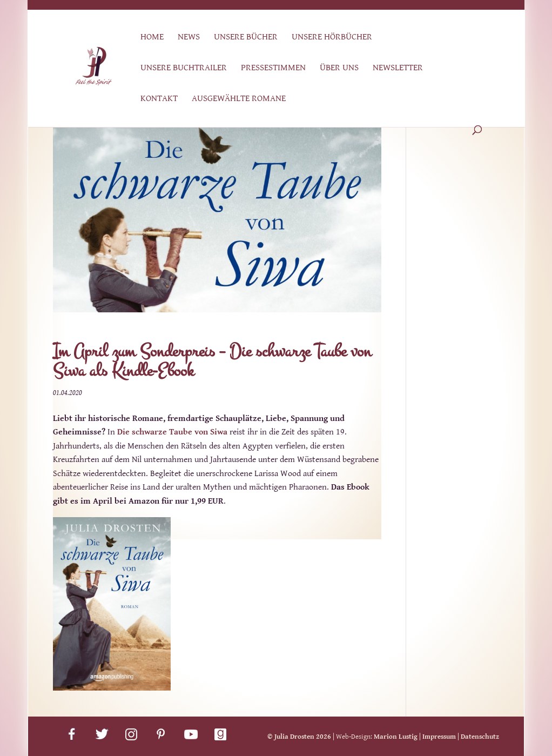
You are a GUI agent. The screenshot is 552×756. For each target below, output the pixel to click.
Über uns (339, 68)
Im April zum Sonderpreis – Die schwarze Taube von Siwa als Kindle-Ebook (212, 361)
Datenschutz (480, 737)
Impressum (439, 737)
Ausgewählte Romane (239, 99)
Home (152, 38)
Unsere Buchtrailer (184, 68)
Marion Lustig (396, 737)
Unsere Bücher (246, 38)
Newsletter (398, 68)
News (189, 38)
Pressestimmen (273, 68)
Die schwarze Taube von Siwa (172, 432)
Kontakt (159, 99)
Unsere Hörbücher (332, 38)
